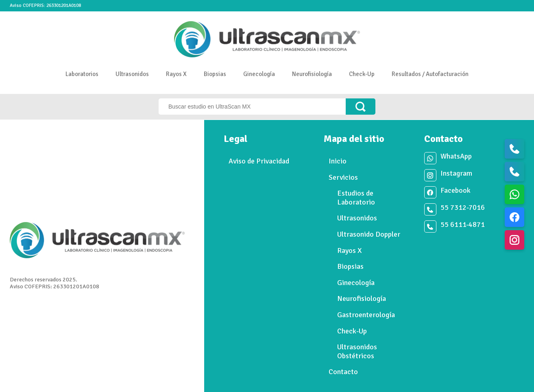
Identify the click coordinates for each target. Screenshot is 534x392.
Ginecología (259, 74)
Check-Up (362, 74)
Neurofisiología (312, 74)
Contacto (343, 372)
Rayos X (176, 74)
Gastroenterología (366, 315)
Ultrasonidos (132, 74)
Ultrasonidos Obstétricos (357, 351)
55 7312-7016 (463, 208)
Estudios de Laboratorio (356, 198)
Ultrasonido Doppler (369, 234)
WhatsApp (456, 156)
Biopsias (215, 74)
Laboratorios (82, 74)
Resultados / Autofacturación (430, 74)
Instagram (456, 173)
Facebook (456, 191)
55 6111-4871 (463, 225)
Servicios (343, 177)
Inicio (338, 161)
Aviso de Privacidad (259, 161)
